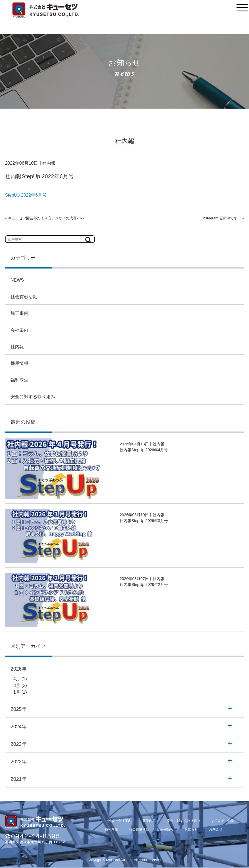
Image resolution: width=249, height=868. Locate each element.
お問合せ (216, 829)
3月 (17, 685)
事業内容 (149, 821)
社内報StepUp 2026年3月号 (144, 521)
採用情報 (19, 363)
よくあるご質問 (223, 821)
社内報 (17, 347)
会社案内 (19, 330)
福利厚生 (19, 380)
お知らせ (191, 829)
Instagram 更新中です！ (222, 218)
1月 (17, 692)
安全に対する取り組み (33, 397)
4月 (17, 679)
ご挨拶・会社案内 (118, 821)
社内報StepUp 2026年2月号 (144, 584)
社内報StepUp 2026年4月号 (144, 450)
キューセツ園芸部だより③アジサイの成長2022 (46, 218)
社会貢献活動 (24, 297)
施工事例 (19, 313)
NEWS (17, 280)
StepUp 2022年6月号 (26, 195)
